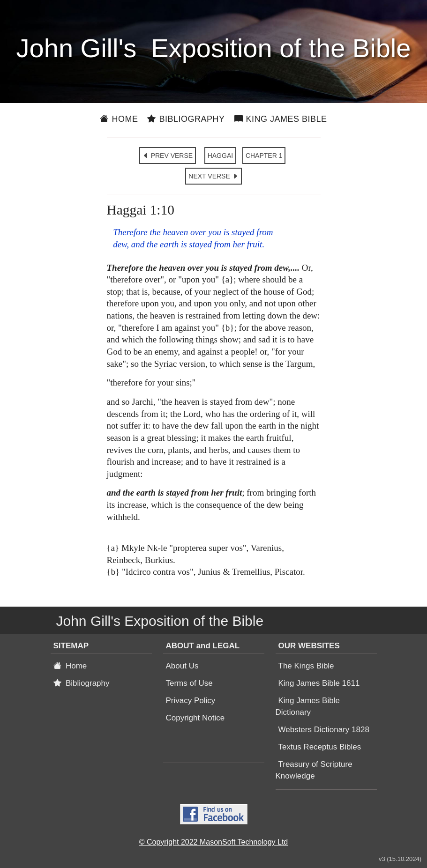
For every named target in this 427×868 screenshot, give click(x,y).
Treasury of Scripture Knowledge (314, 770)
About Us (182, 666)
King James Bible (281, 119)
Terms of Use (189, 683)
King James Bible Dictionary (308, 706)
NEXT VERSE (213, 176)
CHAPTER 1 (264, 156)
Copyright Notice (195, 718)
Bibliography (186, 119)
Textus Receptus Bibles (320, 747)
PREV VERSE (168, 156)
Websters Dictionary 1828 (324, 730)
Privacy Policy (191, 701)
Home (119, 119)
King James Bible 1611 (319, 683)
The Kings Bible (306, 666)
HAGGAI (220, 156)
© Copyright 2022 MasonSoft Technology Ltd (213, 842)
